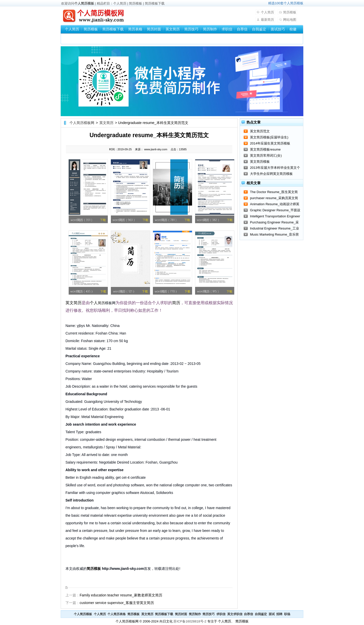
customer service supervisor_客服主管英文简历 (117, 603)
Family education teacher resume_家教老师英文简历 (121, 595)
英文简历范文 (260, 131)
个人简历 (120, 3)
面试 (272, 614)
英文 (70, 303)
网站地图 (290, 20)
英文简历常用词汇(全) (266, 155)
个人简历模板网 (82, 123)
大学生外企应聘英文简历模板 (271, 174)
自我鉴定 (259, 29)
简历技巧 (191, 29)
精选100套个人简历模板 (286, 3)
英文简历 (173, 29)
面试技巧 (278, 29)
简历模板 (135, 3)
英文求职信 (235, 614)
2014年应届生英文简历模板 (270, 143)
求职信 (227, 29)
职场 (287, 614)
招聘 (279, 614)
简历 (78, 303)
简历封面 (154, 29)
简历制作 (210, 29)
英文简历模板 (260, 162)
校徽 (293, 29)
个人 (94, 303)
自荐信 (242, 29)
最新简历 (267, 20)
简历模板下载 (155, 3)
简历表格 (135, 29)
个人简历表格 (117, 614)
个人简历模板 (84, 3)
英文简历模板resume (265, 149)
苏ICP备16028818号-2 (190, 621)
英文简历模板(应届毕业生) (269, 137)
